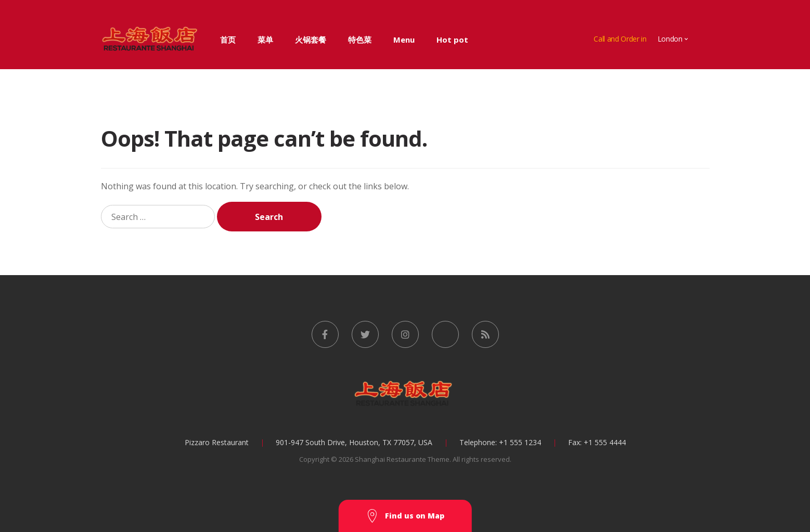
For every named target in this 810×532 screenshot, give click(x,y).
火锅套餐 (311, 40)
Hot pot (452, 40)
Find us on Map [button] (405, 516)
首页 (228, 40)
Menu (404, 40)
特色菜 (360, 40)
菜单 (265, 40)
